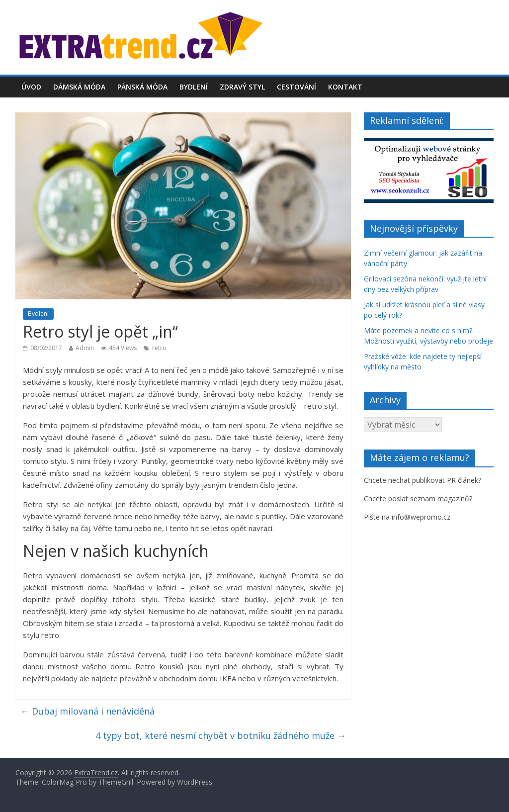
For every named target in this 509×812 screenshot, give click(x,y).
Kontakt (345, 87)
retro (159, 348)
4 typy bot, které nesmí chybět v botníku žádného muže (221, 735)
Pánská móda (142, 87)
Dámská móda (79, 87)
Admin (85, 348)
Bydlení (194, 87)
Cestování (297, 87)
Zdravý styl (242, 87)
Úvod (31, 87)
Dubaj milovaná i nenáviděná (87, 711)
